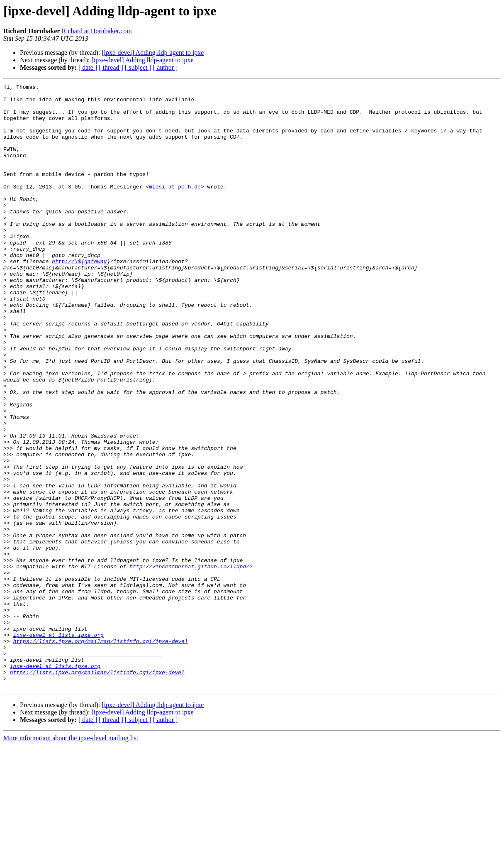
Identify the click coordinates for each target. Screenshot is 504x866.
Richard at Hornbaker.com (96, 31)
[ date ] (88, 67)
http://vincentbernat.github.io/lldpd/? (191, 663)
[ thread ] (111, 67)
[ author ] (166, 67)
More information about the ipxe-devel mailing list (71, 859)
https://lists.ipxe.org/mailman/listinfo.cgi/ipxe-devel (100, 753)
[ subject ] (138, 67)
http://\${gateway (79, 297)
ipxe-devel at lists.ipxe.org (58, 746)
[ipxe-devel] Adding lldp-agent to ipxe (153, 53)
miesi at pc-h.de (175, 208)
